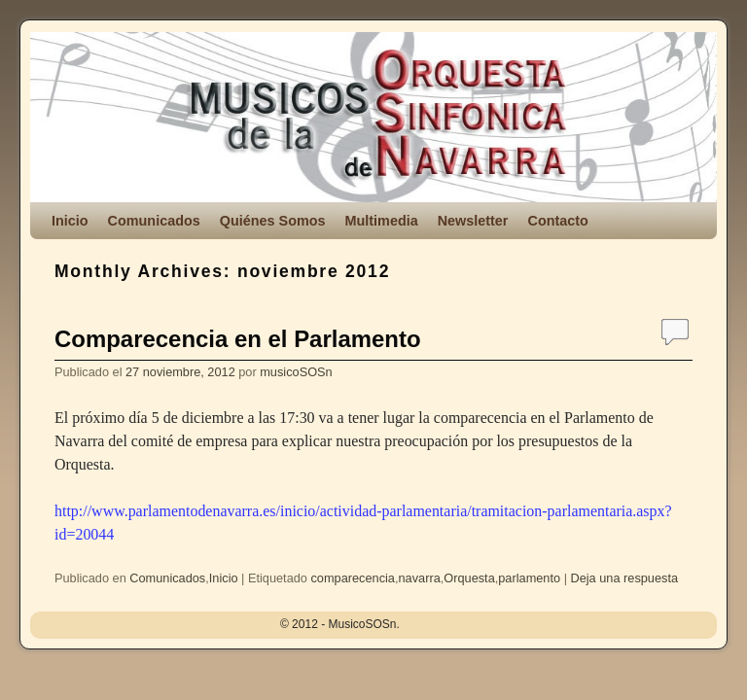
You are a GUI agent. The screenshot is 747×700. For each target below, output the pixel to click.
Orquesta (469, 578)
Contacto (557, 221)
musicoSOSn (296, 372)
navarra (420, 578)
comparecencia (352, 578)
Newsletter (473, 221)
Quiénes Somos (273, 221)
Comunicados (154, 221)
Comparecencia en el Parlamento (238, 339)
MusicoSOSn (177, 99)
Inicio (70, 221)
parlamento (529, 578)
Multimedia (382, 221)
